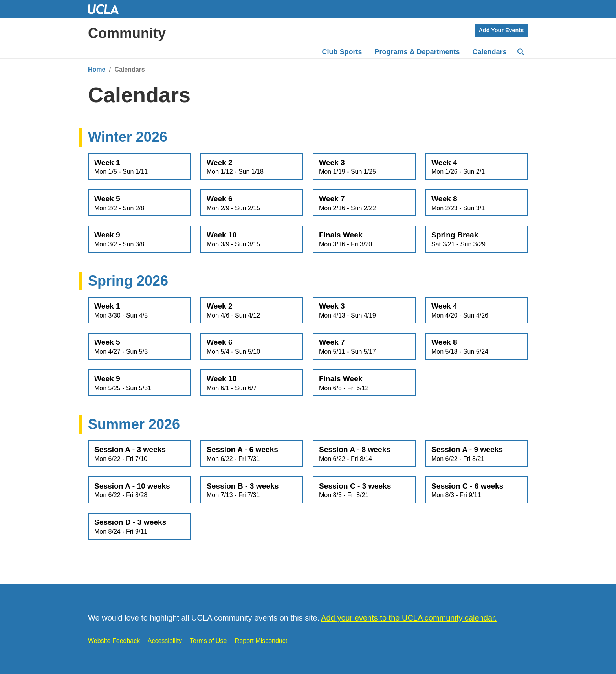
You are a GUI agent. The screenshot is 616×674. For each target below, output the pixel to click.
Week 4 (477, 167)
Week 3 (364, 167)
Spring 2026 (128, 281)
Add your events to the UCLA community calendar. (409, 618)
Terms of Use (208, 641)
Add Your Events (501, 30)
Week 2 (252, 167)
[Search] (521, 52)
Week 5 (139, 203)
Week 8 (477, 203)
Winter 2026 (128, 137)
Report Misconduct (261, 641)
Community (127, 33)
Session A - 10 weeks (139, 490)
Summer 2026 (134, 424)
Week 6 (252, 203)
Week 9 (139, 239)
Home (97, 69)
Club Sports (342, 52)
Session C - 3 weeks (364, 490)
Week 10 (252, 239)
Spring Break (477, 239)
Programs (417, 52)
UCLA (107, 9)
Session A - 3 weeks (139, 454)
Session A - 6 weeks (252, 454)
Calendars (490, 52)
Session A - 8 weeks (364, 454)
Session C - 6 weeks (477, 490)
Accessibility (165, 641)
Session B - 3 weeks (252, 490)
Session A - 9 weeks (477, 454)
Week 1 (139, 167)
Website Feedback (114, 641)
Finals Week (364, 239)
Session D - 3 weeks (139, 527)
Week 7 (364, 203)
